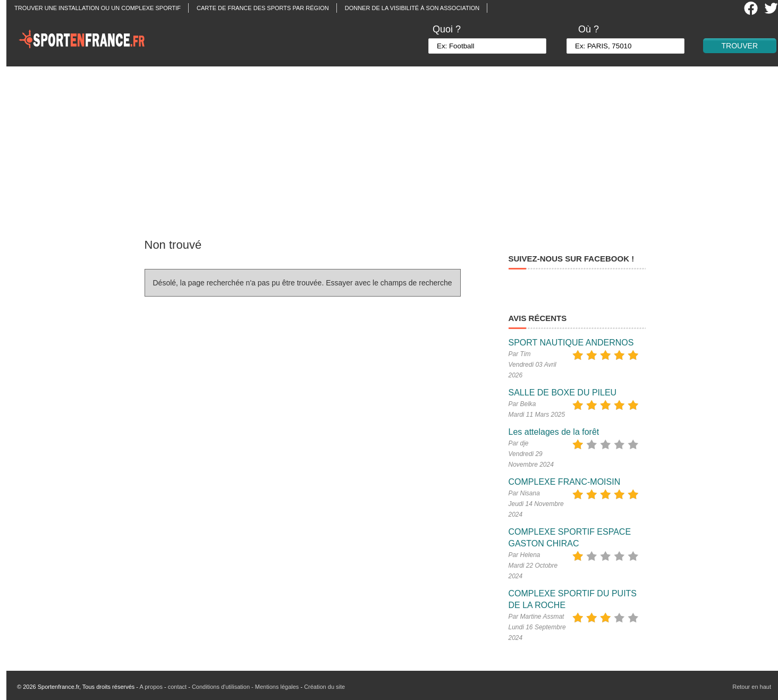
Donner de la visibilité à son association (412, 8)
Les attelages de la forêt (554, 432)
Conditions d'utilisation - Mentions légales (245, 687)
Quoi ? (447, 29)
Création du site (324, 687)
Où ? (589, 29)
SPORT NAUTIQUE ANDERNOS (571, 343)
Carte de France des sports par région (263, 8)
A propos (151, 687)
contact (177, 687)
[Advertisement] (395, 146)
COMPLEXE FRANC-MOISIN (565, 482)
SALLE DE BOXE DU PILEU (563, 393)
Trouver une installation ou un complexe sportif (98, 8)
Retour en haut (752, 687)
